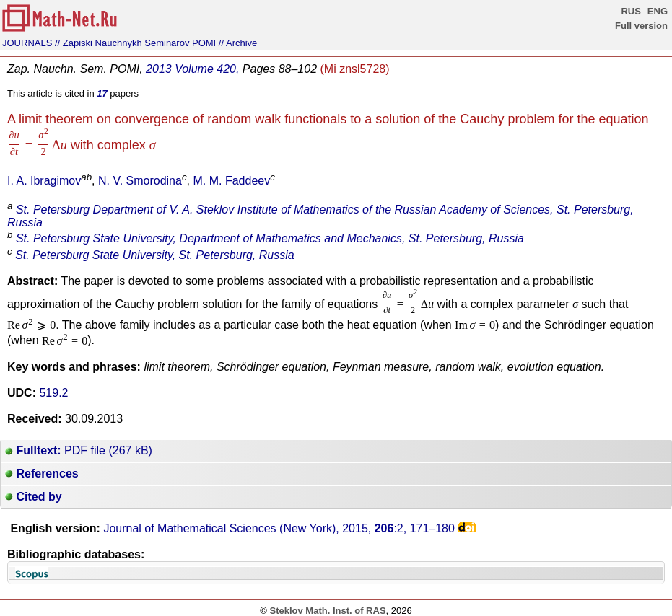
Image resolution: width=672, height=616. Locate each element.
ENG (658, 11)
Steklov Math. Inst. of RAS (327, 611)
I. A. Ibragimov (44, 181)
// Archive (238, 43)
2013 (159, 69)
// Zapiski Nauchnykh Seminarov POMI (135, 43)
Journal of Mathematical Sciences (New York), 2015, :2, (279, 528)
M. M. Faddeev (231, 181)
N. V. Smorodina (140, 181)
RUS (630, 11)
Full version (641, 26)
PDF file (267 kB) (79, 450)
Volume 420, (207, 69)
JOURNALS (27, 43)
